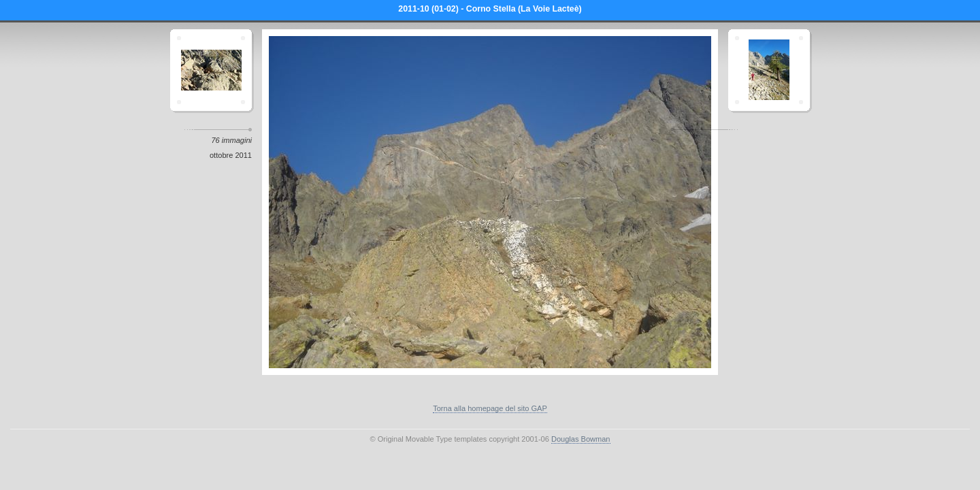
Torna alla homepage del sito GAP (490, 408)
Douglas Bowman (581, 439)
